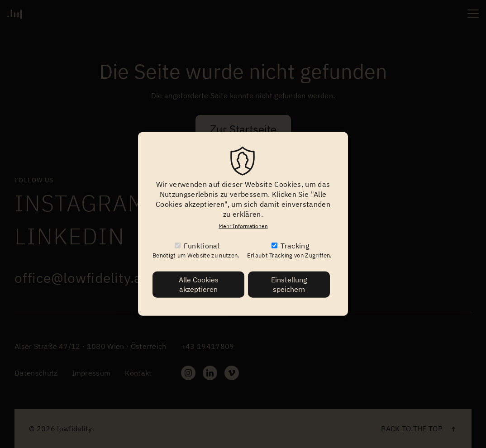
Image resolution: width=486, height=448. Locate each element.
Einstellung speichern (289, 284)
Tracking (295, 246)
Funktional (202, 246)
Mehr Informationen (243, 226)
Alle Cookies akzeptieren (199, 284)
